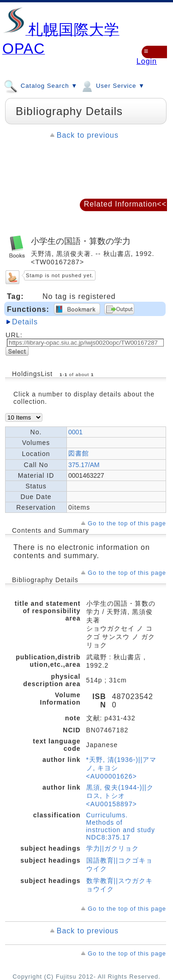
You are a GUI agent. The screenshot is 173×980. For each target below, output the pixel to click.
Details (25, 322)
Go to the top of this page (127, 523)
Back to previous (88, 135)
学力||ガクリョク (113, 848)
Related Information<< (125, 204)
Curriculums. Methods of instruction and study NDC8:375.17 (121, 826)
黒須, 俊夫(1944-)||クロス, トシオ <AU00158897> (120, 796)
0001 (75, 432)
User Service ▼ (112, 85)
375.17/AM (84, 465)
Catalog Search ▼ (41, 85)
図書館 (79, 453)
